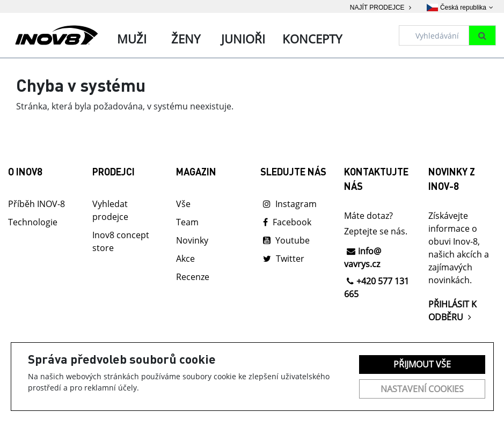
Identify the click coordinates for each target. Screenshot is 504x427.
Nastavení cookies (422, 389)
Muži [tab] (132, 39)
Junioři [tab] (243, 39)
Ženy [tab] (186, 39)
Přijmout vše (422, 364)
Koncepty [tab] (312, 39)
